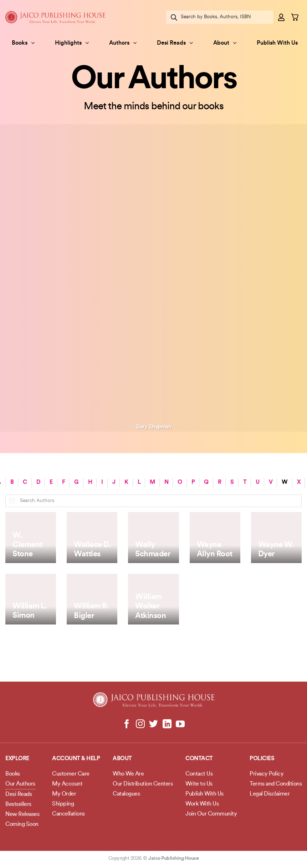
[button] (282, 17)
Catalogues (126, 794)
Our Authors (20, 784)
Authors (123, 43)
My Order (64, 794)
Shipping (63, 804)
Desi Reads (175, 43)
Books (23, 43)
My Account (67, 784)
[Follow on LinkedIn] (167, 724)
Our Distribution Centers (143, 784)
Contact (199, 759)
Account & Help (76, 759)
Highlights (72, 43)
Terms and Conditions (276, 784)
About (225, 43)
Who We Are (128, 774)
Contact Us (199, 774)
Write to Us (199, 784)
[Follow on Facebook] (127, 724)
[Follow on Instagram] (140, 724)
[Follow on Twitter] (153, 724)
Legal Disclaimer (270, 794)
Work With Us (202, 804)
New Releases (22, 814)
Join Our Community (211, 814)
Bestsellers (18, 804)
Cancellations (68, 814)
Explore (17, 759)
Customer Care (71, 774)
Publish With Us (277, 43)
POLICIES (262, 759)
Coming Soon (22, 824)
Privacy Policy (267, 774)
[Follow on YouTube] (180, 724)
